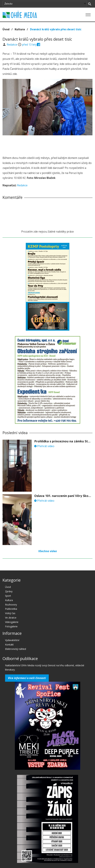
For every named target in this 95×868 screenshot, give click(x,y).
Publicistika (11, 609)
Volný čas (10, 613)
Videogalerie (12, 622)
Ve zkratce (11, 618)
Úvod (6, 29)
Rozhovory (11, 605)
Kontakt (9, 645)
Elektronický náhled (16, 649)
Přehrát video (44, 446)
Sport (8, 596)
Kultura (20, 29)
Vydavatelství (12, 640)
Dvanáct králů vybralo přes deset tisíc (56, 29)
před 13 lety (29, 45)
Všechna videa (48, 551)
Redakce (12, 45)
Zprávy (9, 591)
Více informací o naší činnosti (27, 678)
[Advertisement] (48, 145)
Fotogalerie (11, 626)
